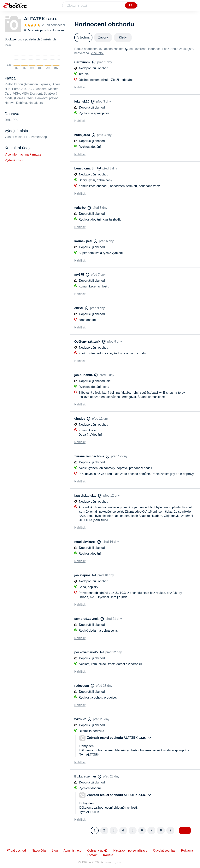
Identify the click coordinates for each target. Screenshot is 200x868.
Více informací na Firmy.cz (23, 154)
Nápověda (39, 850)
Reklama (187, 850)
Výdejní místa (14, 160)
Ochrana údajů (97, 850)
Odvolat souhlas (164, 850)
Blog (55, 850)
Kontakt (92, 855)
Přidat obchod (16, 850)
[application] (32, 57)
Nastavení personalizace (130, 850)
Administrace (73, 850)
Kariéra (108, 855)
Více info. (97, 53)
